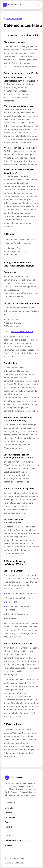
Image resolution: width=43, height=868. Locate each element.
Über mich (10, 808)
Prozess (9, 813)
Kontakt (8, 827)
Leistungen (10, 817)
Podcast (9, 822)
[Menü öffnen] (38, 5)
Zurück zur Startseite (13, 19)
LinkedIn (9, 845)
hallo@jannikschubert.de (22, 331)
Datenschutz (19, 863)
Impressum (9, 863)
